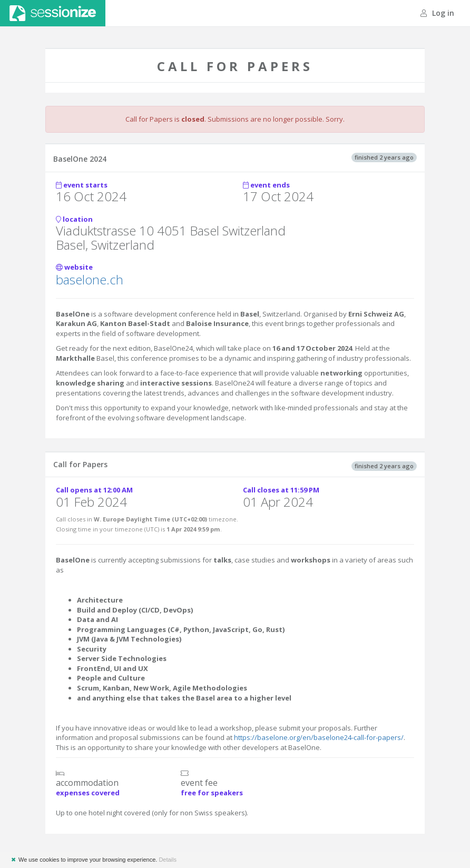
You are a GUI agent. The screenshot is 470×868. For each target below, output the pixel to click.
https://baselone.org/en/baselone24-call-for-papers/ (319, 737)
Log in (437, 13)
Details (168, 860)
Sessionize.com (53, 13)
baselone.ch (90, 279)
